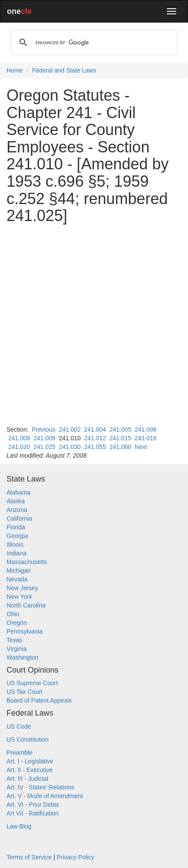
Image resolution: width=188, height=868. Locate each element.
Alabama (18, 492)
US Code (19, 726)
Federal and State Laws (64, 70)
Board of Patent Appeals (39, 700)
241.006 (146, 429)
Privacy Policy (76, 857)
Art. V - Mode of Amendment (45, 796)
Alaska (16, 501)
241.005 (120, 429)
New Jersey (22, 588)
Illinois (15, 545)
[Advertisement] (94, 325)
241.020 (19, 447)
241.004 (95, 429)
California (19, 518)
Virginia (16, 649)
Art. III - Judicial (27, 779)
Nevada (17, 579)
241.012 (95, 438)
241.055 (95, 447)
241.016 (146, 438)
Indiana (16, 553)
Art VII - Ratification (33, 813)
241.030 (70, 447)
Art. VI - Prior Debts (33, 805)
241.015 (120, 438)
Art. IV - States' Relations (40, 787)
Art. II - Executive (30, 770)
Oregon (17, 623)
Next (141, 447)
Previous (43, 429)
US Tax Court (24, 692)
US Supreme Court (32, 683)
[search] (93, 43)
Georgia (17, 536)
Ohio (13, 614)
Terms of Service (29, 857)
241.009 (44, 438)
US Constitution (28, 739)
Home (15, 70)
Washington (22, 657)
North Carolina (26, 605)
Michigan (19, 571)
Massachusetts (27, 562)
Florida (16, 527)
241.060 (120, 447)
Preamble (19, 752)
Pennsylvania (24, 631)
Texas (15, 640)
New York (19, 597)
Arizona (17, 510)
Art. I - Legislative (30, 761)
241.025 (44, 447)
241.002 (70, 429)
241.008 (19, 438)
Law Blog (19, 826)
